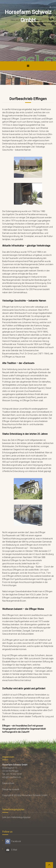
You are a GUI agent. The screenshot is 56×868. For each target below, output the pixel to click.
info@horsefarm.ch (12, 777)
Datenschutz (8, 783)
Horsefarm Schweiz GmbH (28, 16)
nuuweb (16, 789)
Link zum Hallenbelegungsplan (16, 817)
